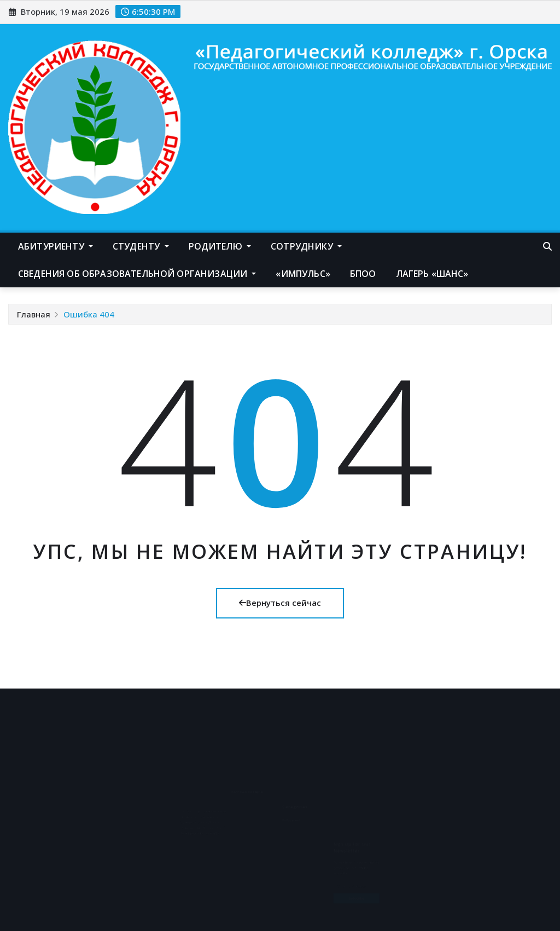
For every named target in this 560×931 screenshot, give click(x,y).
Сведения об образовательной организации (137, 274)
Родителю (220, 246)
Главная (34, 314)
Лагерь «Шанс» (432, 274)
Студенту (141, 246)
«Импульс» (303, 274)
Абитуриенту (56, 246)
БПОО (363, 274)
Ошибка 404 (89, 314)
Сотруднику (306, 246)
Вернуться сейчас (280, 603)
